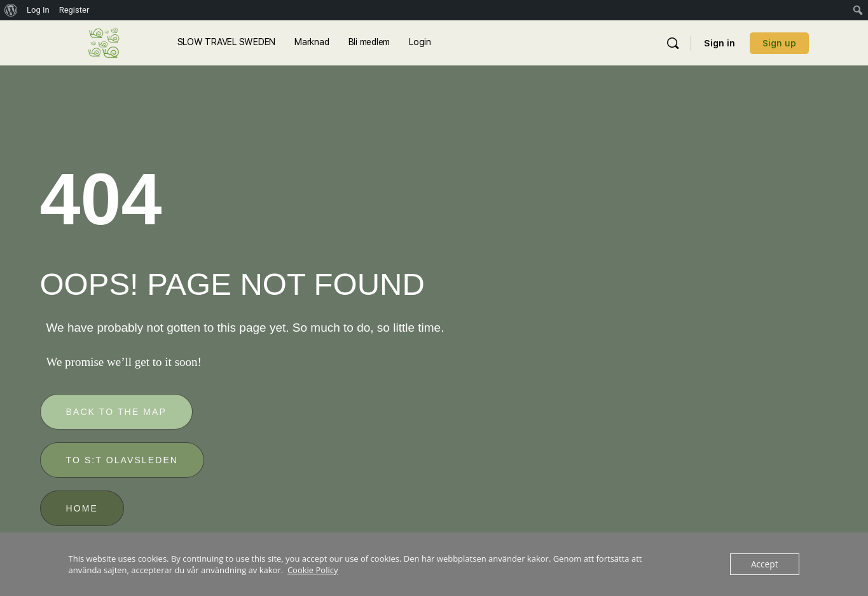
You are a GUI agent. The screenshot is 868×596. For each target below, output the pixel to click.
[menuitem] (11, 10)
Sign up (779, 43)
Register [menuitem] (74, 10)
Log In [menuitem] (38, 10)
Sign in (720, 43)
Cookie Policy (313, 570)
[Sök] (673, 43)
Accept (765, 564)
